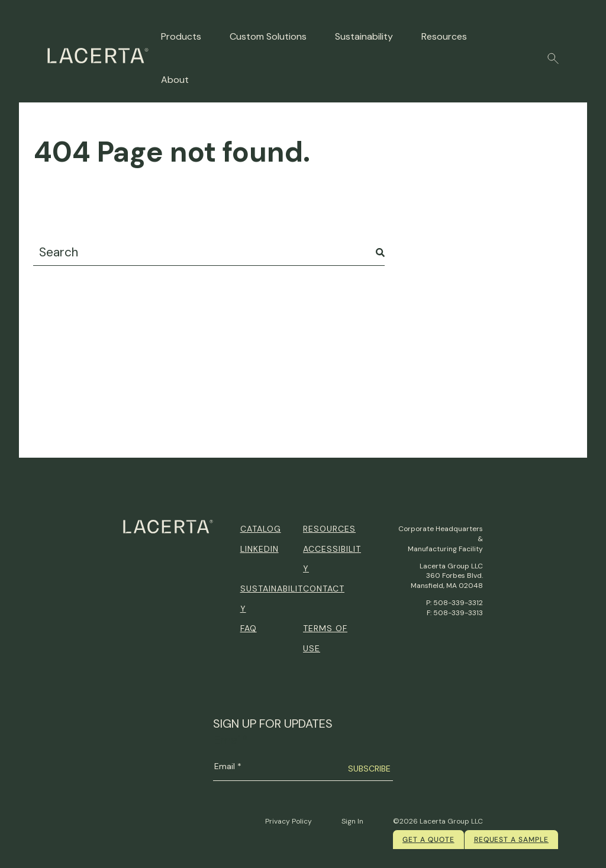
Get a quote (428, 840)
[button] (553, 59)
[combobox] (209, 253)
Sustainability (364, 36)
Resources (444, 36)
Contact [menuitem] (324, 589)
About (175, 80)
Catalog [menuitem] (261, 529)
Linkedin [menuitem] (260, 549)
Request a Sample (511, 840)
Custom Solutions (268, 36)
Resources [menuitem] (329, 529)
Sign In (352, 821)
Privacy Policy (289, 821)
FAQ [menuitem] (249, 628)
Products (181, 36)
